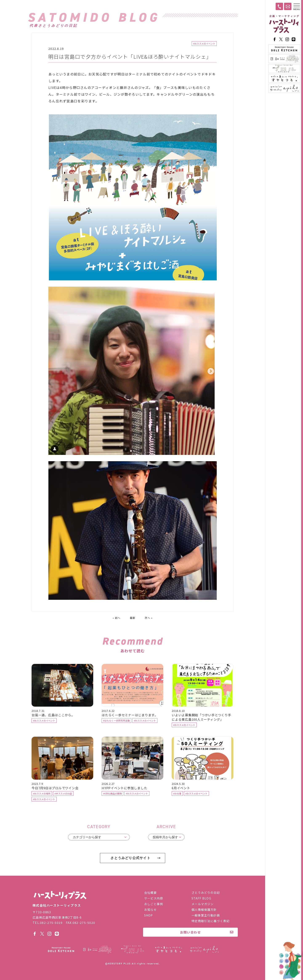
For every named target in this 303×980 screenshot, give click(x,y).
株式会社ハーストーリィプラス (60, 895)
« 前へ (116, 618)
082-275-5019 (51, 923)
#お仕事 (177, 794)
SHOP (148, 915)
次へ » (149, 618)
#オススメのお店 (63, 794)
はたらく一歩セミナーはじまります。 (130, 715)
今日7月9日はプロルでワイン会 (55, 788)
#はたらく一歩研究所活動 (116, 721)
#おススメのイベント (204, 44)
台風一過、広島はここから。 (53, 715)
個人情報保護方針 (204, 910)
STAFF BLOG (201, 898)
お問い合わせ (191, 932)
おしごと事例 (154, 904)
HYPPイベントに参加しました (124, 788)
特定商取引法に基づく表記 (211, 921)
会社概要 (150, 893)
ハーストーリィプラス (284, 24)
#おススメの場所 (42, 794)
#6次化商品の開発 (112, 794)
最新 (133, 618)
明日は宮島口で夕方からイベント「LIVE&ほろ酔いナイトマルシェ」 (130, 57)
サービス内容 (154, 898)
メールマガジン (203, 904)
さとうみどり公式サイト (130, 858)
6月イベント (181, 788)
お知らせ (150, 910)
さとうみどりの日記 (206, 893)
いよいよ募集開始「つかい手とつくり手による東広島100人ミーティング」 (201, 718)
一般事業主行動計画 (206, 915)
